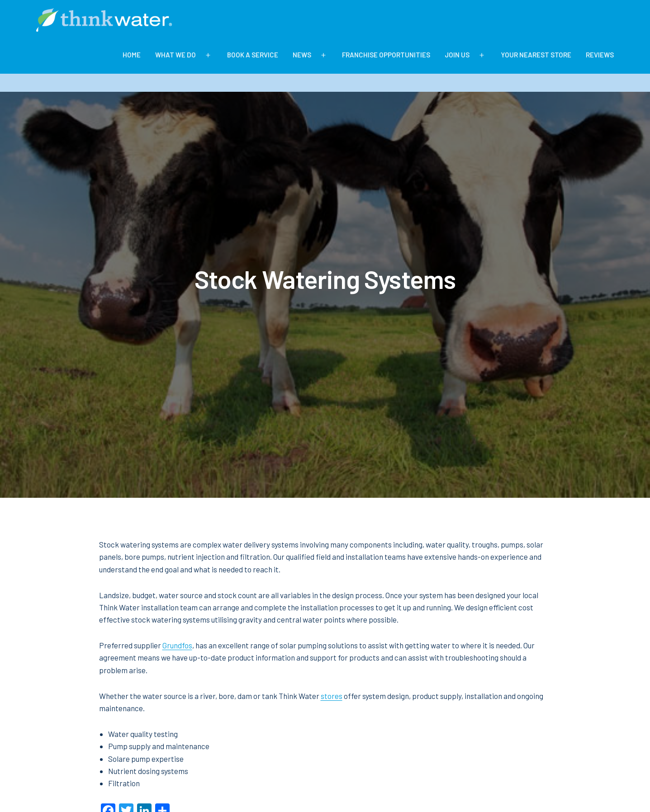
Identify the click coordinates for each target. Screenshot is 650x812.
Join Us (457, 55)
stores (332, 696)
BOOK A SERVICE (253, 55)
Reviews (600, 55)
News (302, 55)
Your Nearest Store (536, 55)
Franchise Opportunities (386, 55)
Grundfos (177, 645)
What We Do (176, 55)
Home (132, 55)
